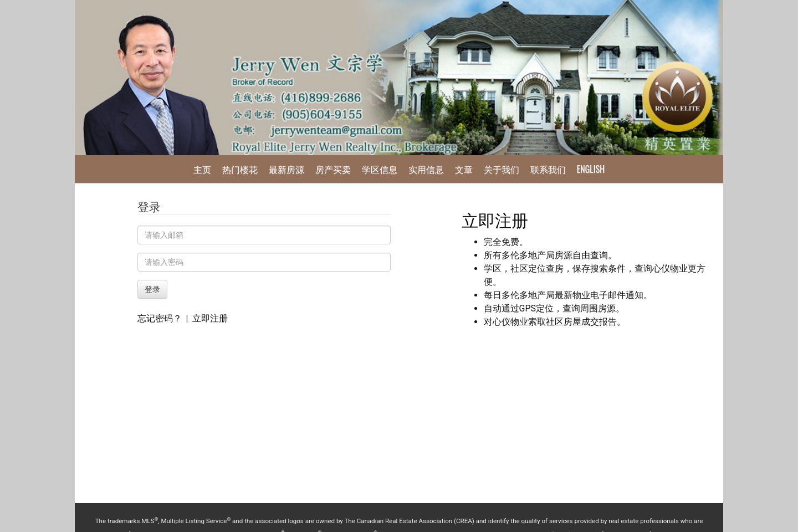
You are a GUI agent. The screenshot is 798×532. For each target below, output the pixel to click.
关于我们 (502, 169)
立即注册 (210, 318)
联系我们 (548, 169)
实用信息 (426, 169)
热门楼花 (240, 169)
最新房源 (287, 169)
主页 (202, 169)
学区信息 (380, 169)
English (591, 169)
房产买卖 (333, 169)
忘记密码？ (160, 318)
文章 (464, 169)
